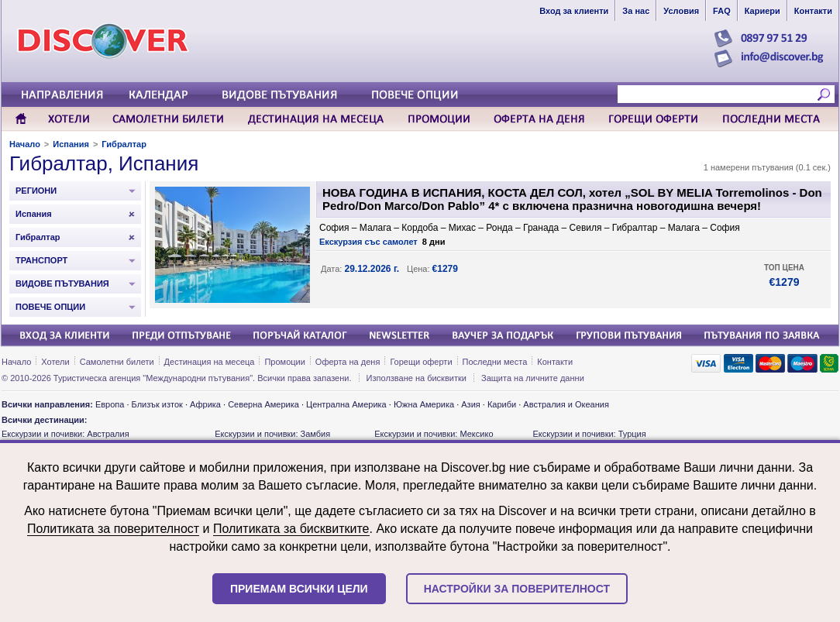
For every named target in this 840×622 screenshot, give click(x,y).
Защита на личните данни (533, 378)
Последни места (495, 362)
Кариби (502, 404)
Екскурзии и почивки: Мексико (434, 434)
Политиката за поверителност (113, 529)
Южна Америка (424, 404)
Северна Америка (263, 404)
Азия (470, 404)
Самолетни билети (117, 362)
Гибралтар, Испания (104, 163)
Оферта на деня (348, 362)
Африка (205, 404)
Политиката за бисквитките (291, 529)
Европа (110, 404)
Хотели (55, 362)
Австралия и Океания (566, 404)
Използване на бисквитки (417, 378)
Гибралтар (124, 144)
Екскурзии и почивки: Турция (589, 434)
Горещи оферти (421, 362)
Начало (25, 144)
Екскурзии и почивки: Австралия (65, 434)
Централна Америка (346, 404)
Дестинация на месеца (210, 362)
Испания (71, 144)
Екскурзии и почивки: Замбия (272, 434)
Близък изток (157, 404)
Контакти (555, 362)
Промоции (284, 362)
